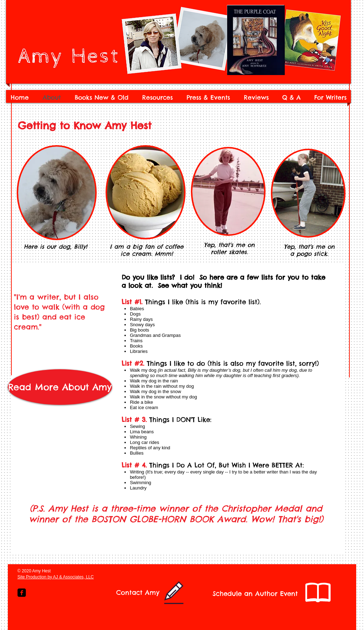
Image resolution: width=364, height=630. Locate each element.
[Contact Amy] (138, 593)
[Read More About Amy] (60, 387)
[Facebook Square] (22, 593)
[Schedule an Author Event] (255, 594)
